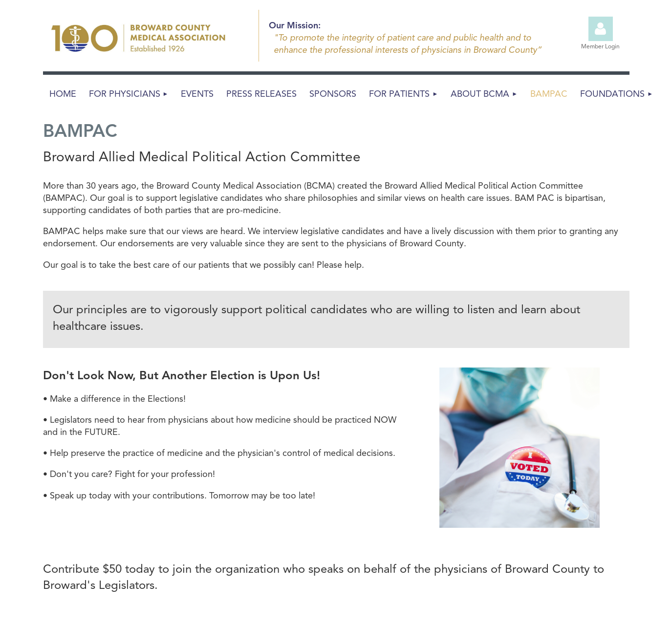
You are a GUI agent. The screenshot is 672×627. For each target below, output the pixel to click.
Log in (601, 29)
